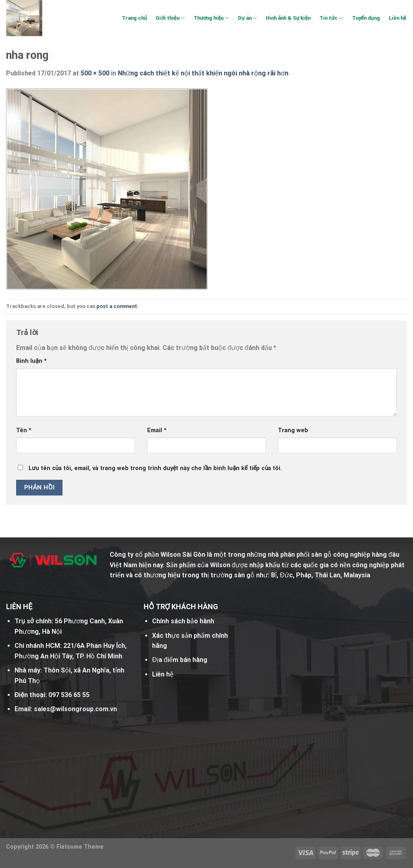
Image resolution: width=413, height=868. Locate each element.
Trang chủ (134, 18)
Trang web (293, 430)
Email (157, 430)
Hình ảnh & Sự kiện (288, 18)
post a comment (117, 306)
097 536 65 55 (69, 695)
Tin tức (331, 18)
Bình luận (31, 361)
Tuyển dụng (366, 18)
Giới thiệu (170, 18)
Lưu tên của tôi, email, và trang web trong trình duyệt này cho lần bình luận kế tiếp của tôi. (155, 468)
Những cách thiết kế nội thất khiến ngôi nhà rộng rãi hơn (203, 73)
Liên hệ (397, 18)
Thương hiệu (211, 18)
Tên (24, 430)
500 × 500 (95, 73)
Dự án (247, 18)
